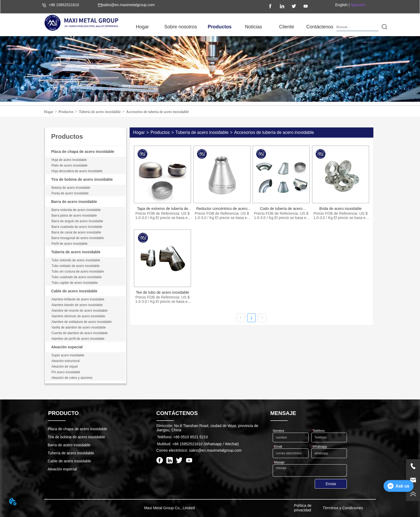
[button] (181, 27)
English (341, 5)
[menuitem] (181, 27)
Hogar (49, 112)
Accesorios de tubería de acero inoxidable (157, 112)
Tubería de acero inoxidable (100, 112)
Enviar (331, 484)
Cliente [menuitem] (287, 27)
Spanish (358, 5)
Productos (66, 112)
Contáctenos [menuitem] (320, 27)
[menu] (231, 27)
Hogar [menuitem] (142, 27)
